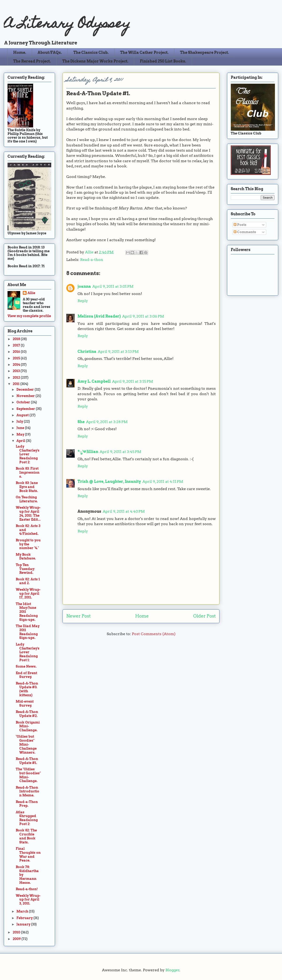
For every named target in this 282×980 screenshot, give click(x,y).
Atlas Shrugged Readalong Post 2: (27, 818)
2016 (17, 352)
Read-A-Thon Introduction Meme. (27, 791)
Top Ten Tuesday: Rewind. (25, 569)
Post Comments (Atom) (154, 634)
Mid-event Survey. (25, 703)
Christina (87, 352)
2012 (17, 378)
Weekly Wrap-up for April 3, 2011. (28, 900)
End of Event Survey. (26, 675)
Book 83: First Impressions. (28, 472)
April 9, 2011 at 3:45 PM (120, 452)
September (26, 409)
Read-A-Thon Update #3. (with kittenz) (27, 689)
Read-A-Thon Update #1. (27, 761)
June (21, 428)
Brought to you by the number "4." (28, 544)
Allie (90, 252)
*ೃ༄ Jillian (88, 452)
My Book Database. (26, 557)
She (81, 422)
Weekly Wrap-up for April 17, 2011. (28, 594)
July (20, 421)
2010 (17, 932)
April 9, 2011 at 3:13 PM (118, 352)
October (24, 402)
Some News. (26, 666)
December (25, 390)
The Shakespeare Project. (204, 53)
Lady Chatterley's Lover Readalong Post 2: (28, 454)
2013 (17, 371)
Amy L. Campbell (94, 381)
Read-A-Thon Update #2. (27, 714)
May (21, 434)
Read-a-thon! (27, 889)
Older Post (204, 616)
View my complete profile (29, 316)
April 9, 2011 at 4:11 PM (163, 482)
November (26, 396)
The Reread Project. (32, 61)
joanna (84, 286)
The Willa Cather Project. (144, 53)
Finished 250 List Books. (163, 61)
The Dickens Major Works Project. (95, 61)
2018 (17, 339)
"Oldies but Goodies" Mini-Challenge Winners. (26, 744)
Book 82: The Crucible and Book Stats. (26, 836)
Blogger (172, 970)
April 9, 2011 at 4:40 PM (124, 511)
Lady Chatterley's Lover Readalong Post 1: (28, 652)
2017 (17, 345)
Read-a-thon (92, 260)
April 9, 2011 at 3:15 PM (133, 381)
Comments (245, 232)
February (25, 918)
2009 (17, 939)
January (24, 924)
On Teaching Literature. (27, 499)
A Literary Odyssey (67, 25)
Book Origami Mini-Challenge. (28, 726)
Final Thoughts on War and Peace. (28, 854)
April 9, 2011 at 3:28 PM (107, 422)
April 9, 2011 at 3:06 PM (143, 316)
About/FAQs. (50, 53)
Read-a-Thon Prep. (27, 804)
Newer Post (78, 616)
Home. (20, 53)
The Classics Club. (91, 53)
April (21, 441)
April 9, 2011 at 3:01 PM (113, 286)
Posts (240, 225)
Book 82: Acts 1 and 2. (28, 581)
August (23, 415)
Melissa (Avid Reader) (99, 316)
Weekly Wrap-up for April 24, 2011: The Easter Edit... (28, 513)
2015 (17, 358)
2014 (17, 365)
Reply (83, 301)
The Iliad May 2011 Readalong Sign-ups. (28, 632)
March (23, 911)
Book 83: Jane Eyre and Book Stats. (27, 487)
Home (142, 616)
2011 (16, 384)
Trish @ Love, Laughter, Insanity (109, 482)
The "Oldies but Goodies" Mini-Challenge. (28, 775)
